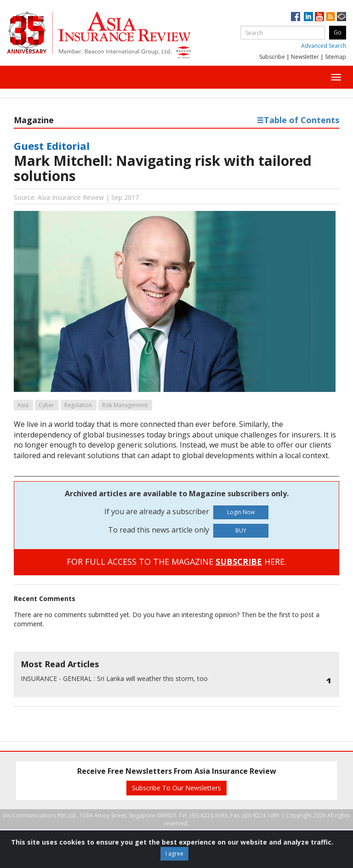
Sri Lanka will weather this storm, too (114, 678)
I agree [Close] (174, 854)
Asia (23, 405)
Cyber (46, 405)
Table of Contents (298, 120)
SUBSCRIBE (239, 562)
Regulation (78, 405)
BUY (241, 530)
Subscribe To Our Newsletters (176, 788)
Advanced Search (324, 46)
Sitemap (336, 57)
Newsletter (305, 57)
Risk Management (125, 405)
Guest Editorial (52, 146)
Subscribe (272, 57)
